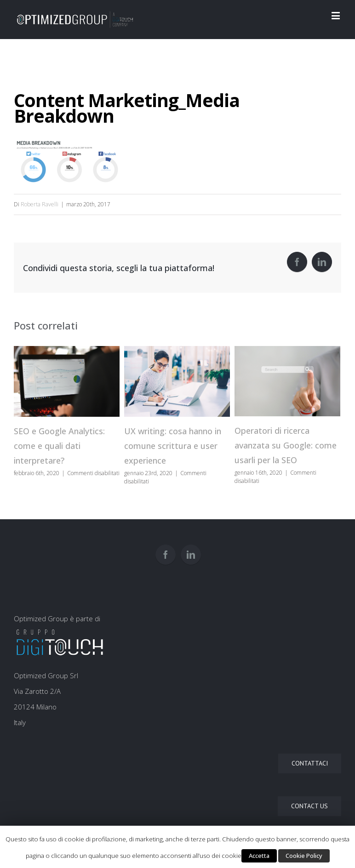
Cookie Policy (304, 856)
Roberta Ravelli (40, 204)
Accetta (259, 856)
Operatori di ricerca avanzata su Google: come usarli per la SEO (286, 445)
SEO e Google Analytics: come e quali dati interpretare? (59, 446)
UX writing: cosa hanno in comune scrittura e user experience (173, 446)
